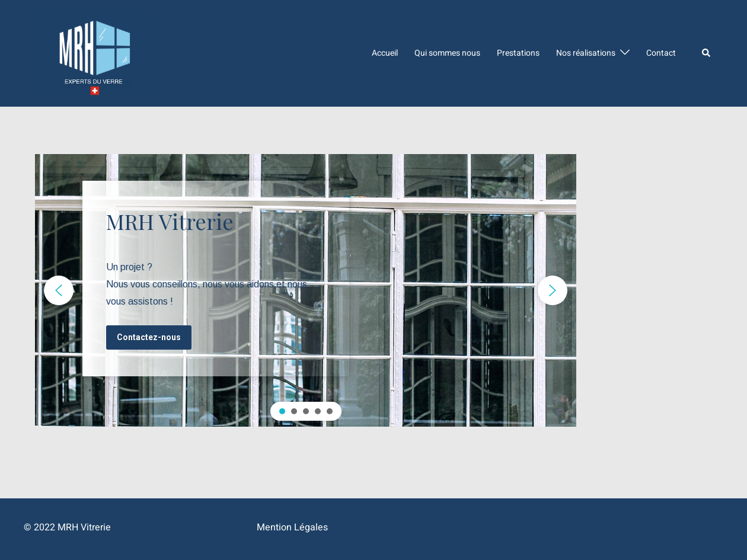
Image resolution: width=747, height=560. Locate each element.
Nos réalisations (586, 53)
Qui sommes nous (447, 53)
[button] (59, 290)
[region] (306, 290)
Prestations (518, 53)
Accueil (385, 53)
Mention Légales (292, 527)
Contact (661, 53)
